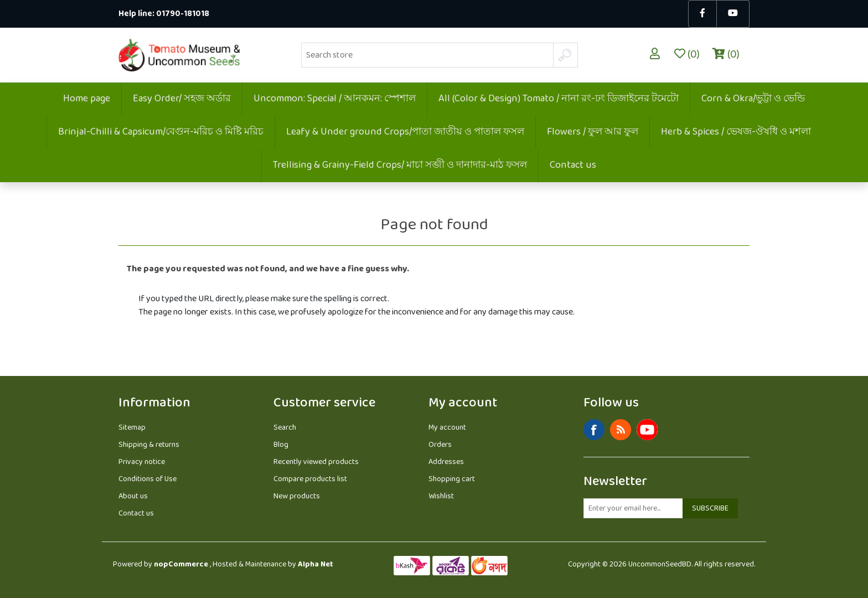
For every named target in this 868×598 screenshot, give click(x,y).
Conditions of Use (148, 479)
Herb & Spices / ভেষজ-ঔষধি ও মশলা (736, 132)
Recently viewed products (316, 462)
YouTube (647, 430)
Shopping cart (452, 479)
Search (285, 428)
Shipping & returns (149, 445)
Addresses (446, 462)
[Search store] (427, 55)
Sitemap (132, 428)
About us (133, 496)
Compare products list (310, 479)
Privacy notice (142, 462)
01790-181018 (183, 14)
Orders (440, 445)
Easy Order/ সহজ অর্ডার (182, 99)
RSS (621, 430)
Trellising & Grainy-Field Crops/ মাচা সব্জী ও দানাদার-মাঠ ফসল (400, 166)
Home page (87, 99)
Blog (281, 445)
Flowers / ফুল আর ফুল (593, 132)
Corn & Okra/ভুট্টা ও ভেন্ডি (753, 99)
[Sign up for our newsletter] (633, 508)
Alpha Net (316, 565)
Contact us (573, 166)
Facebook (594, 430)
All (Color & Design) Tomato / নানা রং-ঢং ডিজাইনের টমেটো (559, 99)
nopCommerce (181, 565)
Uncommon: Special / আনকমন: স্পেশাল (335, 99)
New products (297, 496)
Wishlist (441, 496)
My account (447, 428)
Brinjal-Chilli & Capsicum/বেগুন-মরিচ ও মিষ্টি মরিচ (161, 132)
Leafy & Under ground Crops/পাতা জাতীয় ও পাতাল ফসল (405, 132)
